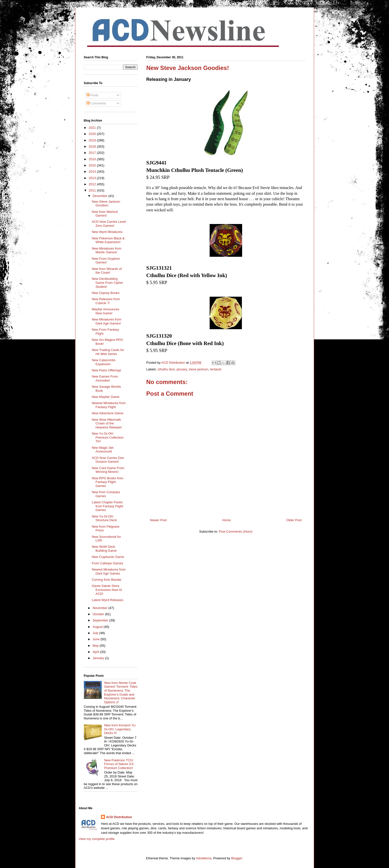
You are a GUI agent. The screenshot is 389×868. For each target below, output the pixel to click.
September (101, 620)
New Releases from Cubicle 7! (106, 301)
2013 (93, 178)
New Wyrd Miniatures (107, 232)
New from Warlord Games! (105, 214)
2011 (93, 190)
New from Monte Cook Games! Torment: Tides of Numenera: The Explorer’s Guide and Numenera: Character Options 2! (121, 692)
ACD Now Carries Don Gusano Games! (108, 460)
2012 (93, 184)
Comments (96, 103)
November (100, 608)
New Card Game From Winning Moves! (108, 470)
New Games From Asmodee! (105, 378)
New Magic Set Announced (103, 450)
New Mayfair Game (106, 397)
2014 (93, 172)
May (96, 646)
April (96, 652)
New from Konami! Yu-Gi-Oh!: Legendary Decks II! (120, 729)
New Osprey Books (106, 293)
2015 (93, 165)
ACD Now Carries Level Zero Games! (109, 224)
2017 (93, 153)
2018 (93, 146)
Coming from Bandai (107, 580)
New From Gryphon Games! (106, 261)
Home (227, 520)
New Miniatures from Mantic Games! (107, 250)
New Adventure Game (108, 413)
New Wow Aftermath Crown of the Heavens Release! (107, 423)
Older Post (294, 520)
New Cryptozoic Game (108, 557)
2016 (93, 159)
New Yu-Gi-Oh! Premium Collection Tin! (108, 437)
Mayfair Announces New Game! (106, 311)
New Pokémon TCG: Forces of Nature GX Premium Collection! (119, 764)
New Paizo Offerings (106, 370)
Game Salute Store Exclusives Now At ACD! (107, 590)
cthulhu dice (166, 369)
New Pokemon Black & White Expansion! (108, 240)
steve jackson (199, 369)
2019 (93, 140)
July (96, 633)
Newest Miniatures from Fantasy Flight (109, 405)
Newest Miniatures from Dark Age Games (109, 571)
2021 (93, 128)
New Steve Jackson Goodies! (106, 204)
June (97, 639)
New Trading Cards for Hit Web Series (108, 352)
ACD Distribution (119, 817)
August (98, 627)
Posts (93, 95)
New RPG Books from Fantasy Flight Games (108, 482)
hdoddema (204, 858)
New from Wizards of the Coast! (107, 271)
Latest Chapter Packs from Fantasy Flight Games (107, 506)
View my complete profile (97, 839)
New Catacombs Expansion (104, 362)
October (99, 614)
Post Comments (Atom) (236, 531)
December (100, 196)
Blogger (237, 858)
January (99, 658)
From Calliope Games (107, 563)
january (182, 369)
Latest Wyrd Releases (108, 600)
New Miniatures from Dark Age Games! (107, 321)
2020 (93, 134)
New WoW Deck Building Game (104, 549)
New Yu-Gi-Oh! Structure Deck (104, 518)
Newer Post (158, 520)
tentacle (216, 369)
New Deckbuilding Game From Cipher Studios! (107, 283)
